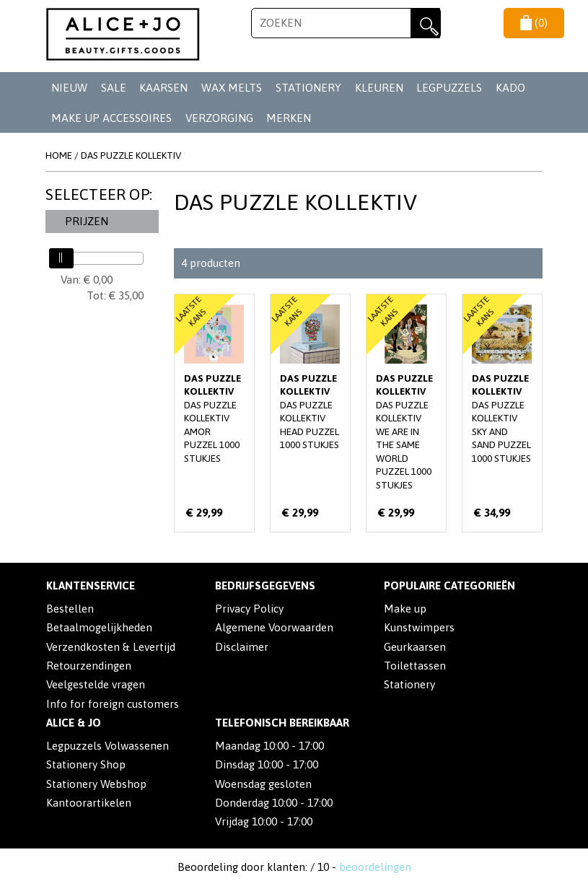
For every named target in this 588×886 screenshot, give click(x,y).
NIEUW (69, 88)
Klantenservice (91, 585)
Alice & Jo (74, 723)
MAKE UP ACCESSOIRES (111, 118)
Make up (405, 609)
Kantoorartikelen (89, 803)
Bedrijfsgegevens (265, 585)
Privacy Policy (249, 609)
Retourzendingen (89, 666)
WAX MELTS (232, 88)
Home (59, 155)
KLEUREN (379, 88)
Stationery (409, 684)
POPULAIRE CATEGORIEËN (449, 585)
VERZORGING (219, 118)
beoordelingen (375, 867)
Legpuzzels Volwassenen (107, 746)
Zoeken (426, 23)
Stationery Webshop (96, 784)
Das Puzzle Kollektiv (131, 155)
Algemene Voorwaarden (274, 627)
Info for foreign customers (113, 704)
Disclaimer (242, 647)
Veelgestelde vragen (96, 684)
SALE (114, 88)
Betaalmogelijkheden (99, 627)
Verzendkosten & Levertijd (111, 647)
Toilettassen (415, 666)
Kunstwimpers (419, 627)
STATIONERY (308, 88)
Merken (289, 118)
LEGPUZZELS (449, 88)
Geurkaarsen (415, 647)
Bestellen (70, 609)
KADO (510, 88)
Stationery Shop (86, 764)
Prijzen (87, 221)
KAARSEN (163, 88)
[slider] (61, 258)
